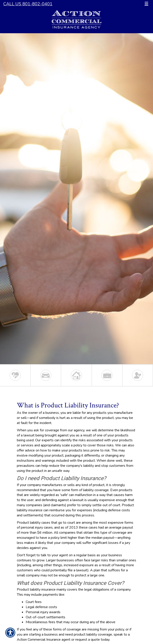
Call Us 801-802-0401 (28, 4)
